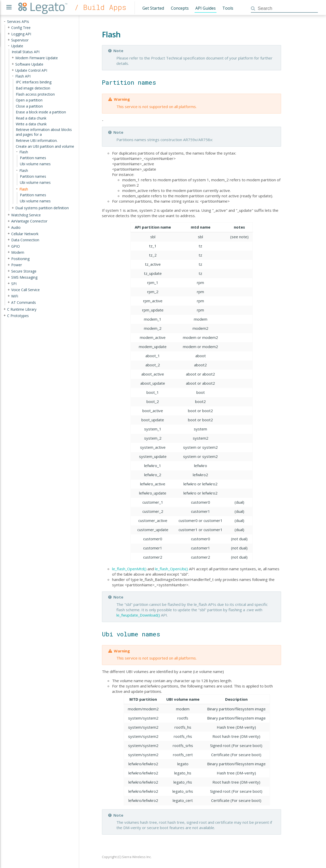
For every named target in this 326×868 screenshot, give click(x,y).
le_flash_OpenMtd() (129, 569)
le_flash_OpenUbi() (171, 569)
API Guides (206, 8)
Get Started (153, 8)
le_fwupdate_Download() (138, 615)
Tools (228, 8)
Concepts (180, 8)
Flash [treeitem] (24, 189)
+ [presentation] (9, 28)
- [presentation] (5, 21)
